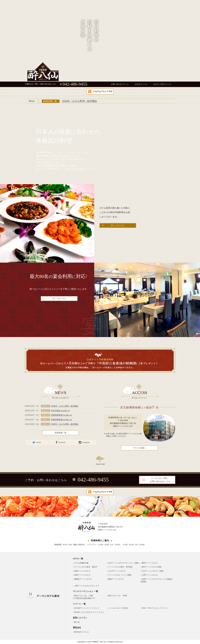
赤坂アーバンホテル (82, 575)
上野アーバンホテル (150, 575)
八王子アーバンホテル (117, 571)
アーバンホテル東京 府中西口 (120, 567)
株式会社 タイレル (82, 632)
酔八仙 (77, 622)
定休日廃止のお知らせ (61, 411)
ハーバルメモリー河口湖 (118, 608)
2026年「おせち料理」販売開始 (79, 101)
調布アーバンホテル (150, 563)
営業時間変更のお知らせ (62, 415)
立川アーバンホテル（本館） (153, 571)
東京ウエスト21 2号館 (117, 596)
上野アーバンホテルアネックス (87, 586)
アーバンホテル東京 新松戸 (86, 567)
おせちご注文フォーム (162, 84)
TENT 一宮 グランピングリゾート (155, 608)
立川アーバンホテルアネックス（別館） (124, 563)
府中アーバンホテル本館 (152, 567)
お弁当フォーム (141, 84)
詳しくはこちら (118, 225)
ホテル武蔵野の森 (81, 563)
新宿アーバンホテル (82, 571)
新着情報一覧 (61, 433)
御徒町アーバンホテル (83, 579)
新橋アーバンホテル (116, 579)
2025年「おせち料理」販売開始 (65, 424)
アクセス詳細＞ (139, 448)
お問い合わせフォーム (120, 84)
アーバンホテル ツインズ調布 (120, 575)
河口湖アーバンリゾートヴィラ (87, 608)
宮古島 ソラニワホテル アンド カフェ (89, 612)
